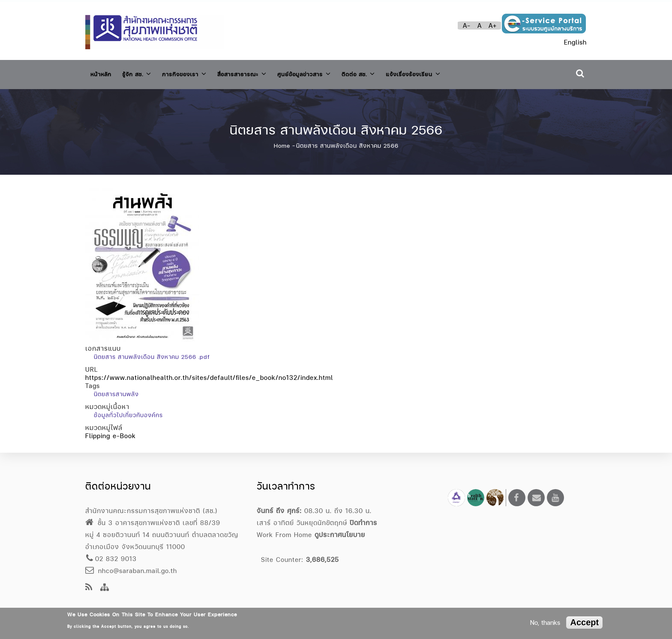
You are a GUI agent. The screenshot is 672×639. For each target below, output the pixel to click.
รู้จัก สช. (143, 72)
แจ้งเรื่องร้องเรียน (457, 72)
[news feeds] (89, 588)
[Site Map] (105, 588)
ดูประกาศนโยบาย (340, 535)
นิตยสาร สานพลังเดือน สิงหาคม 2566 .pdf (152, 352)
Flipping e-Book (111, 431)
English (575, 42)
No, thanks (545, 623)
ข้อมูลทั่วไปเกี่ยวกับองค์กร (128, 410)
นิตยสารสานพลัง (116, 389)
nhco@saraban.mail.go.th (131, 571)
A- (467, 25)
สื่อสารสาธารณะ (262, 72)
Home (282, 141)
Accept (584, 622)
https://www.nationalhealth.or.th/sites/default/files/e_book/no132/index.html (209, 373)
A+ (493, 25)
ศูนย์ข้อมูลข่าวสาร (333, 72)
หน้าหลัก (103, 73)
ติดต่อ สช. (394, 72)
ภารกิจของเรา (197, 72)
